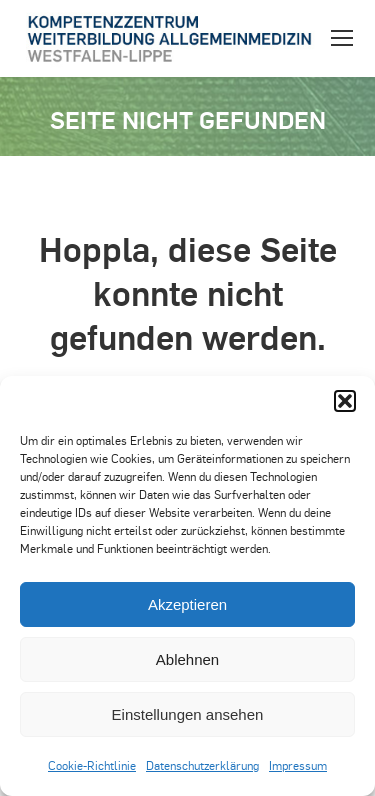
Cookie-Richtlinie (92, 765)
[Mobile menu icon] (342, 38)
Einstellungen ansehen (188, 714)
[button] (345, 401)
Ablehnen (187, 659)
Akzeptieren (187, 604)
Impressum (298, 765)
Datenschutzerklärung (202, 765)
